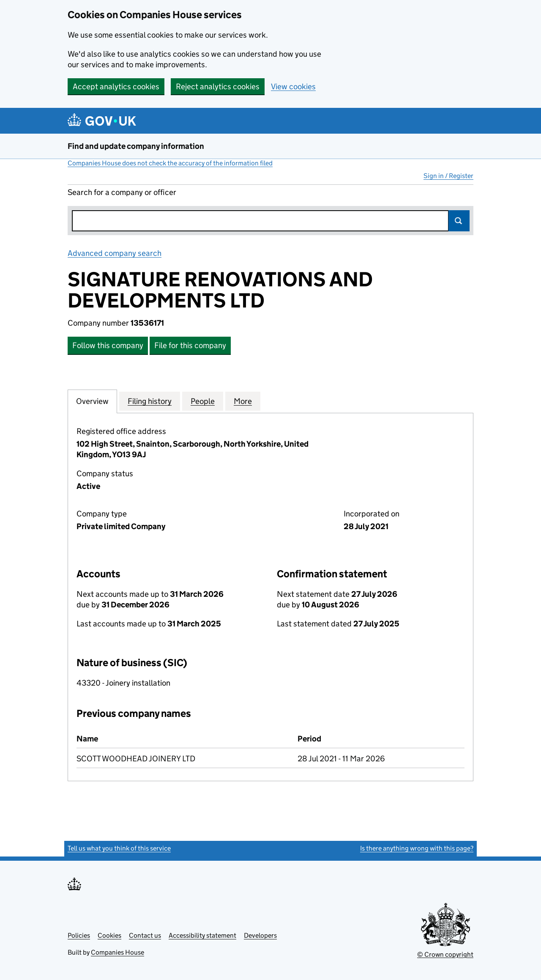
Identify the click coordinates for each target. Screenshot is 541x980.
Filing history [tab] (150, 401)
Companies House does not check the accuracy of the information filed (170, 163)
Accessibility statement (202, 935)
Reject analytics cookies (218, 86)
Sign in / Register (448, 176)
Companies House (117, 952)
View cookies (293, 86)
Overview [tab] (92, 401)
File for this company (190, 345)
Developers (260, 935)
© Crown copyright (445, 954)
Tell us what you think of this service (119, 848)
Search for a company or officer (122, 192)
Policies (79, 935)
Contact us (145, 935)
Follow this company (108, 345)
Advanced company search (115, 253)
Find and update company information (136, 146)
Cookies (109, 935)
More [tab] (243, 401)
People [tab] (203, 401)
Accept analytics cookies (116, 86)
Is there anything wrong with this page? (417, 848)
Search (459, 221)
